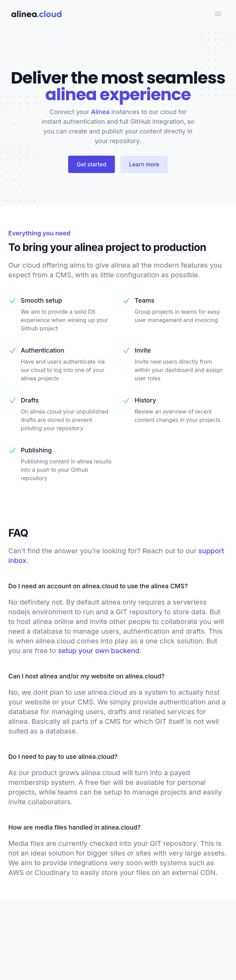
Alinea (100, 112)
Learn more (144, 164)
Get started (92, 164)
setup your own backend (99, 651)
